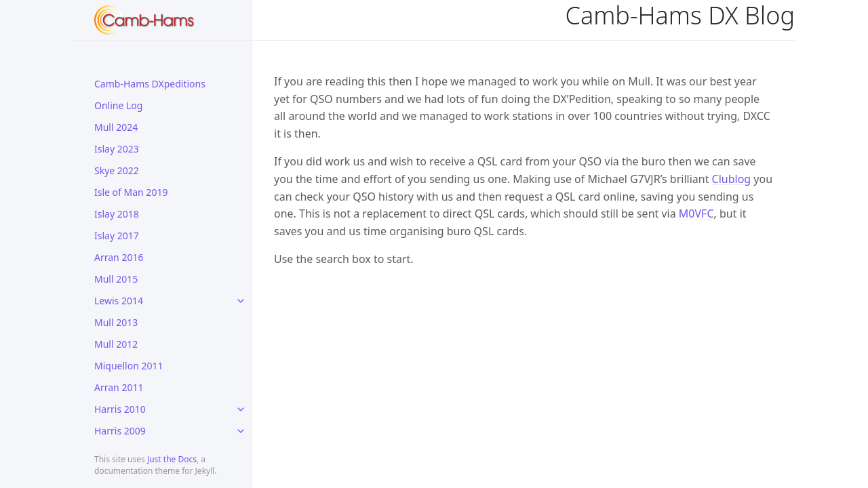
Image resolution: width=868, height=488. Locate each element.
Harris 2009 (120, 431)
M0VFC (696, 213)
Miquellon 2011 (129, 366)
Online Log (118, 105)
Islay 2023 (117, 149)
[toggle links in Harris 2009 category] (241, 431)
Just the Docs (172, 459)
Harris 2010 (120, 409)
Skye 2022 (117, 170)
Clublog (732, 179)
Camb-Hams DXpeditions (150, 84)
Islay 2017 (117, 236)
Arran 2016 (119, 257)
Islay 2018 (117, 214)
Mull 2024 (116, 127)
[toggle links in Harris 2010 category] (241, 409)
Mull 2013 (116, 322)
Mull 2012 (116, 344)
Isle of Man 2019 (131, 192)
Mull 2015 (116, 279)
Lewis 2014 (119, 301)
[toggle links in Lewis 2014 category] (241, 301)
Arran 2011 (119, 387)
